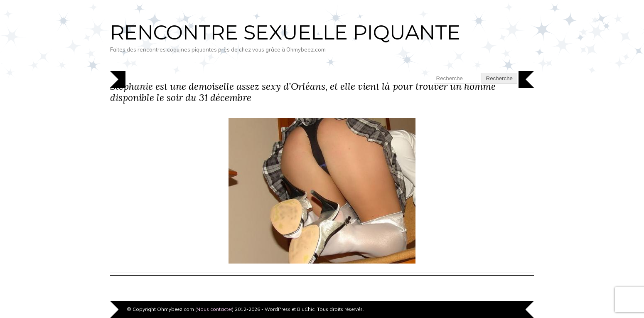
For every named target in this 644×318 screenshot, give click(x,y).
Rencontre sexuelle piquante (285, 32)
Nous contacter (214, 309)
